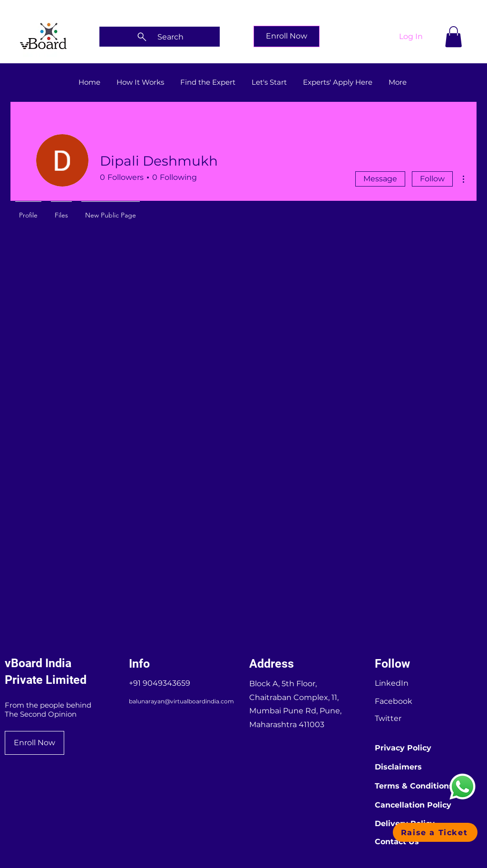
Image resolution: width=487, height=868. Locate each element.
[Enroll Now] (287, 36)
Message (380, 179)
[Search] (160, 37)
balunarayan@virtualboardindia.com (181, 701)
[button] (453, 37)
